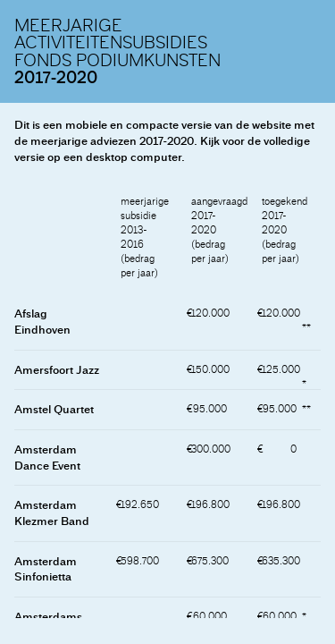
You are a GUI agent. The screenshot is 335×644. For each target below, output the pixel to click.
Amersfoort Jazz (57, 370)
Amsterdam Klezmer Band (52, 513)
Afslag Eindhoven (42, 322)
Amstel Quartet (54, 409)
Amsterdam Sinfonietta (46, 569)
